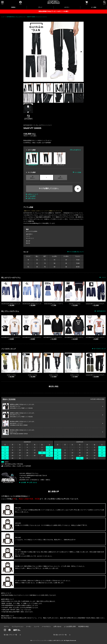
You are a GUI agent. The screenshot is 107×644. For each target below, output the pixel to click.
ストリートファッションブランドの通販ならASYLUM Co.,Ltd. (48, 641)
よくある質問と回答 (70, 626)
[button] (81, 52)
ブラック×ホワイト (32, 159)
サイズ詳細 (78, 172)
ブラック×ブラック (46, 159)
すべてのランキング (100, 349)
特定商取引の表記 (84, 626)
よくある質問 (32, 196)
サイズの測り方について (76, 252)
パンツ (50, 125)
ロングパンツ (30, 238)
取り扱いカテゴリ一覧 (60, 635)
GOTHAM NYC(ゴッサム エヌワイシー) (16, 17)
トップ (3, 17)
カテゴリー (67, 7)
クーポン (29, 626)
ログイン (7, 626)
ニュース (37, 626)
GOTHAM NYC (101, 311)
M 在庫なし (33, 177)
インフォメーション (18, 626)
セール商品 (94, 7)
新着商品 (13, 7)
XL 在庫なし (60, 177)
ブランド (40, 7)
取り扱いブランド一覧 (10, 635)
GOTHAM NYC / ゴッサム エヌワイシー (35, 125)
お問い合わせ (32, 198)
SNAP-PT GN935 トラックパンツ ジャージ (37, 17)
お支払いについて (33, 194)
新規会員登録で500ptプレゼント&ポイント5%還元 (53, 11)
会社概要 (24, 482)
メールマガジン (46, 626)
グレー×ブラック (60, 159)
